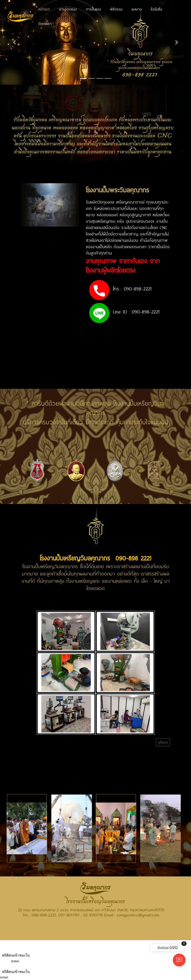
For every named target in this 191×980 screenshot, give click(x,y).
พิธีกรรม (116, 9)
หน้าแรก (44, 9)
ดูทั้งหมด (163, 742)
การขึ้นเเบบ (93, 9)
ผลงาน (137, 9)
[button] (14, 42)
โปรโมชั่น (156, 9)
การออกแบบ (68, 9)
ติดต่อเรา (45, 23)
